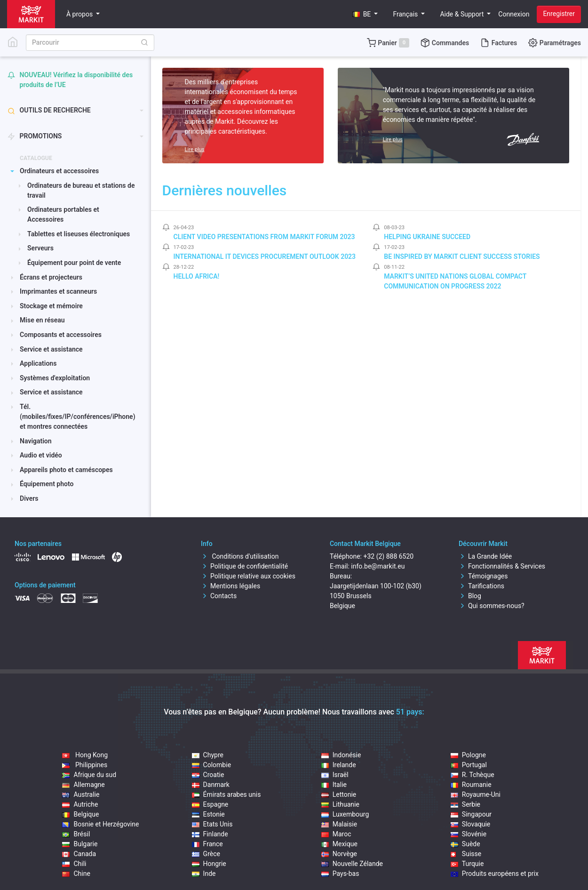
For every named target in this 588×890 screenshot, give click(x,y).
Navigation (36, 441)
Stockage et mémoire (51, 306)
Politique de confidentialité (244, 566)
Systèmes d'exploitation (55, 378)
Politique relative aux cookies (248, 576)
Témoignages (483, 576)
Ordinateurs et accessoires (59, 171)
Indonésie (341, 755)
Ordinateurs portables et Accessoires (63, 214)
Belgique (80, 814)
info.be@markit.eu (378, 566)
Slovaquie (470, 824)
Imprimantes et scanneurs (58, 291)
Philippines (85, 765)
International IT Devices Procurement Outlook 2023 (265, 257)
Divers (29, 498)
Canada (79, 854)
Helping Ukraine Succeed (427, 237)
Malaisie (339, 824)
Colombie (211, 765)
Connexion (514, 14)
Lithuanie (340, 804)
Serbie (465, 804)
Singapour (471, 814)
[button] (365, 14)
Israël (335, 775)
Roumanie (471, 785)
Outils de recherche (49, 110)
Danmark (211, 785)
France (207, 844)
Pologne (468, 755)
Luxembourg (345, 814)
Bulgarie (80, 844)
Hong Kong (85, 755)
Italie (334, 785)
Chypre (208, 755)
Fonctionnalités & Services (502, 566)
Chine (76, 874)
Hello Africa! (197, 276)
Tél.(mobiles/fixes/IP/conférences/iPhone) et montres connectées (77, 417)
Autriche (80, 804)
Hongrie (209, 864)
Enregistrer (559, 14)
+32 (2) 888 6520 (388, 556)
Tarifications (481, 586)
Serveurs (40, 248)
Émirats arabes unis (226, 794)
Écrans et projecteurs (51, 277)
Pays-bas (340, 874)
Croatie (208, 775)
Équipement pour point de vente (74, 263)
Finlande (210, 834)
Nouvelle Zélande (352, 864)
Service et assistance (51, 349)
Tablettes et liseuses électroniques (79, 234)
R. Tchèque (473, 775)
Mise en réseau (42, 320)
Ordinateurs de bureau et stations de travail (81, 190)
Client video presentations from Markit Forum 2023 (264, 237)
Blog (470, 596)
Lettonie (339, 794)
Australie (81, 794)
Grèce (206, 854)
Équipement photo (47, 484)
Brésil (76, 834)
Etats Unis (212, 824)
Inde (204, 874)
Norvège (339, 854)
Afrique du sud (89, 775)
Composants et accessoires (61, 335)
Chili (74, 864)
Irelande (339, 765)
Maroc (336, 834)
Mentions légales (230, 586)
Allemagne (83, 785)
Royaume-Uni (476, 794)
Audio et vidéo (41, 455)
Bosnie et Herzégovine (100, 824)
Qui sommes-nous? (492, 606)
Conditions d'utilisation (240, 556)
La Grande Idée (485, 556)
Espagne (210, 804)
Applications (38, 363)
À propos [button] (80, 14)
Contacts (219, 596)
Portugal (469, 765)
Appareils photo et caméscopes (66, 470)
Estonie (208, 814)
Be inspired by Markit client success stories (462, 257)
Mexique (339, 844)
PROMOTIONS (35, 136)
